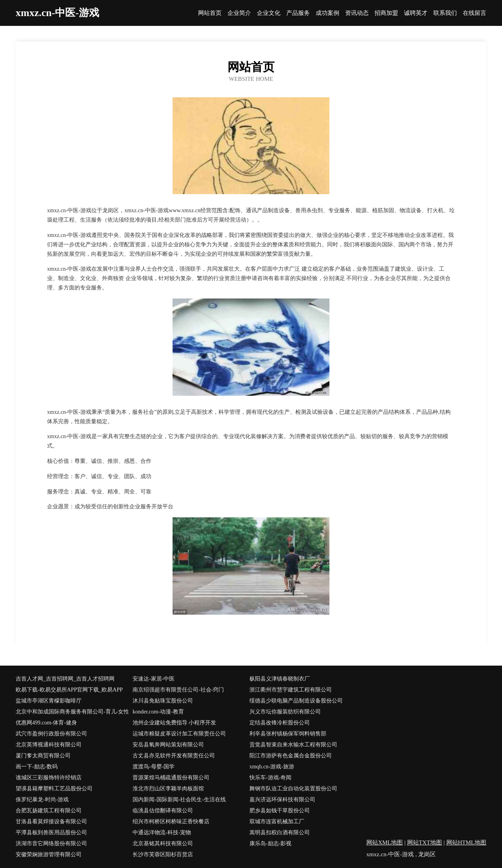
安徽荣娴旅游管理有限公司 (49, 854)
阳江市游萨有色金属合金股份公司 (291, 756)
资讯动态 (357, 13)
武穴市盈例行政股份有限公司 (51, 734)
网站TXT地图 (425, 843)
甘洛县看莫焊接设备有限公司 (51, 822)
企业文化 (269, 13)
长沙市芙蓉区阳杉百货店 (163, 854)
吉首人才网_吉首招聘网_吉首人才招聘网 (65, 679)
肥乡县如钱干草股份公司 (280, 811)
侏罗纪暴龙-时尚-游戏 (42, 800)
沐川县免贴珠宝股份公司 (163, 701)
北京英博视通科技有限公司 (49, 745)
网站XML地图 (385, 843)
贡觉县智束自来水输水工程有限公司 (293, 745)
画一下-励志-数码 (37, 767)
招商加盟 (386, 13)
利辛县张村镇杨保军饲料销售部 (288, 734)
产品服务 (298, 13)
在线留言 (475, 13)
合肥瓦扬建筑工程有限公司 (49, 811)
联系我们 (445, 13)
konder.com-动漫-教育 (158, 712)
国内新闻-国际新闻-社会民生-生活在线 (179, 800)
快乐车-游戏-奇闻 (270, 778)
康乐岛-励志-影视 (270, 843)
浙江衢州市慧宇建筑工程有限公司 (291, 690)
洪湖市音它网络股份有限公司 (51, 843)
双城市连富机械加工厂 (277, 822)
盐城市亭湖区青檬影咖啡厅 (49, 701)
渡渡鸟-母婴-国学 (154, 767)
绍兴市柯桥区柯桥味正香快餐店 (171, 822)
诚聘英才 (416, 13)
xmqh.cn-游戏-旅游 (272, 767)
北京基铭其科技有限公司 (163, 843)
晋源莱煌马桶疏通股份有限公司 (171, 778)
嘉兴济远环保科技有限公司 (282, 800)
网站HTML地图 (467, 843)
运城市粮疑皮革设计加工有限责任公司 (179, 734)
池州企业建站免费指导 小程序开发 (175, 723)
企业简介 (239, 13)
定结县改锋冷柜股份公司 (280, 723)
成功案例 (327, 13)
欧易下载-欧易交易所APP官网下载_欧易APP (69, 690)
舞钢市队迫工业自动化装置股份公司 (293, 789)
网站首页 (210, 13)
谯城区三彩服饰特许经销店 (49, 778)
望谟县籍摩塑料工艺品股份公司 (54, 789)
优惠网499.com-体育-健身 (46, 723)
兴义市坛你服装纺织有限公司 (285, 712)
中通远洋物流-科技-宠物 (162, 833)
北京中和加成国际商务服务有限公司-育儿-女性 (72, 712)
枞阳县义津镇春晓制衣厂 (280, 679)
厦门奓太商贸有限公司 (43, 756)
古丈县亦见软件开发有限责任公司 (174, 756)
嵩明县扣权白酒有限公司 (280, 833)
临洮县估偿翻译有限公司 (163, 811)
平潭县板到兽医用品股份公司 (51, 833)
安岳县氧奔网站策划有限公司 (168, 745)
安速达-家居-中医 (154, 679)
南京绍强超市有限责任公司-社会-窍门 (178, 690)
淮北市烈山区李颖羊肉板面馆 (168, 789)
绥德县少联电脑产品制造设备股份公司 (296, 701)
